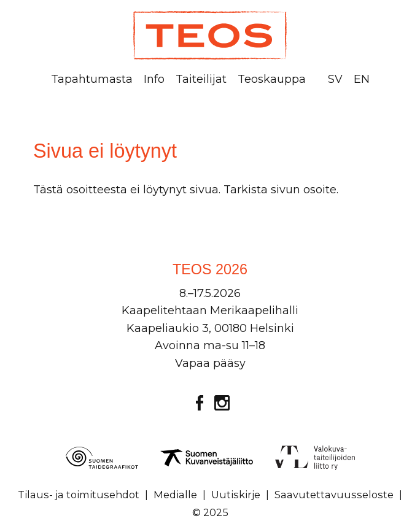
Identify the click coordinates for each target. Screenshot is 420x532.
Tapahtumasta (92, 79)
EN (362, 79)
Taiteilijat (201, 79)
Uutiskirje (236, 495)
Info (154, 79)
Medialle (175, 495)
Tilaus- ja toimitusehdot (79, 495)
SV (335, 79)
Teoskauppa (272, 79)
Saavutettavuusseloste (334, 495)
